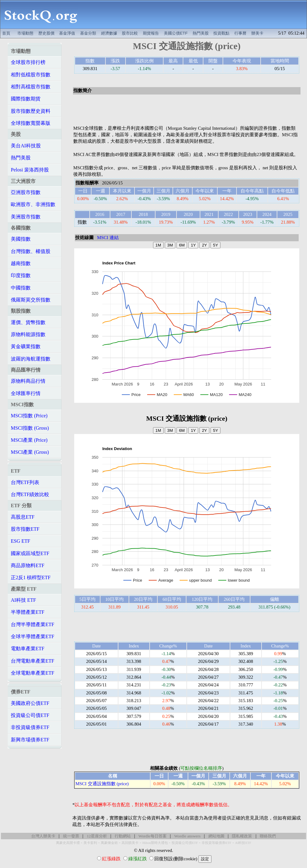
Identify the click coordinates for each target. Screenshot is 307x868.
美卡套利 (90, 843)
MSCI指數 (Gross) (30, 428)
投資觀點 (221, 33)
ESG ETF (21, 541)
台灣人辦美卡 (43, 836)
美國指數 (21, 239)
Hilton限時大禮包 (155, 843)
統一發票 (71, 836)
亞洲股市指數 (26, 192)
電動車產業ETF (28, 649)
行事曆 (240, 33)
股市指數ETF (25, 529)
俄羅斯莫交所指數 (31, 300)
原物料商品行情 (28, 381)
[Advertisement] (194, 15)
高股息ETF (23, 517)
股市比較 (130, 33)
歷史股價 (46, 33)
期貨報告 (151, 33)
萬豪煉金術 (109, 843)
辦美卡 (257, 33)
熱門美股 (201, 33)
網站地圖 (216, 836)
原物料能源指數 (28, 334)
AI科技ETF (243, 843)
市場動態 (25, 33)
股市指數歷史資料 (31, 111)
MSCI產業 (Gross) (30, 452)
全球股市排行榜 (28, 62)
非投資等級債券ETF (216, 843)
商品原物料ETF (28, 565)
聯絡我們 (268, 836)
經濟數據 (109, 33)
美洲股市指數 (26, 217)
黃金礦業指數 (26, 346)
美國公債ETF (176, 33)
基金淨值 (67, 33)
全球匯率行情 (26, 393)
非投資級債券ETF (30, 727)
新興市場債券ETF (30, 740)
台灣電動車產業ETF (32, 661)
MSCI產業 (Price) (29, 440)
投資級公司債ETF (30, 715)
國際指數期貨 (26, 99)
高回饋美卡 (130, 843)
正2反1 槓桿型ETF (31, 577)
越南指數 (21, 263)
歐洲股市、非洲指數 (33, 204)
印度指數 (21, 275)
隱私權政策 (242, 836)
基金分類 (88, 33)
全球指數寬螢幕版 (31, 123)
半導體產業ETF (28, 612)
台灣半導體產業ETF (32, 624)
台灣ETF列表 (25, 482)
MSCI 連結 (108, 238)
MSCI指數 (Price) (29, 416)
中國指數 (21, 288)
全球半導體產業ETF (32, 636)
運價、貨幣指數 (28, 322)
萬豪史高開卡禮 (68, 843)
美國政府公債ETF (30, 703)
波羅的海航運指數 (31, 359)
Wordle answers (187, 836)
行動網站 (123, 836)
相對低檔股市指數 (31, 75)
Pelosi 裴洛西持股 (30, 170)
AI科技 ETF (23, 600)
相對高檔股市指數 (31, 87)
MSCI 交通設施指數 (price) (102, 784)
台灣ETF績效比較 (30, 494)
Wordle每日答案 (153, 836)
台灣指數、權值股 (31, 251)
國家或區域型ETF (30, 553)
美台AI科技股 (26, 146)
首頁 (6, 33)
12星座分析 (97, 836)
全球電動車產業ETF (32, 673)
